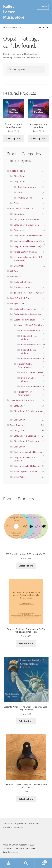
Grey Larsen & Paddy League (27, 246)
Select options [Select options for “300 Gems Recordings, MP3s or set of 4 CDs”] (26, 566)
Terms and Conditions (14, 848)
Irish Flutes (16, 276)
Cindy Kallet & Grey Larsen (26, 225)
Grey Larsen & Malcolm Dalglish (29, 241)
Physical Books (25, 198)
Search (26, 863)
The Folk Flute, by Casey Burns (28, 293)
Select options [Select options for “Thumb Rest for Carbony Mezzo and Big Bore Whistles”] (26, 799)
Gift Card (14, 271)
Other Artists (20, 266)
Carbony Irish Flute (23, 282)
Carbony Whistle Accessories (27, 314)
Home (9, 27)
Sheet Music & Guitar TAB (22, 400)
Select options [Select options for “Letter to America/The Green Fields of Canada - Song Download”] (26, 721)
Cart (41, 861)
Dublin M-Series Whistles (33, 386)
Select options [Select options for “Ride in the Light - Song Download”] (14, 138)
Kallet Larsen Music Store (14, 12)
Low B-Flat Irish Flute (21, 298)
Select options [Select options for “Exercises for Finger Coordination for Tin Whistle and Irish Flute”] (26, 643)
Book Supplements (27, 187)
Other (17, 203)
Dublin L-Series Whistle (32, 372)
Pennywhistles (17, 303)
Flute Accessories (22, 287)
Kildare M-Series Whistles (33, 344)
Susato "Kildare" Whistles (30, 325)
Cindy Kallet (20, 176)
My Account (9, 863)
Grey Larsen (19, 181)
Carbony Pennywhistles (25, 309)
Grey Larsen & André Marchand (28, 236)
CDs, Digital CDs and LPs (22, 209)
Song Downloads (18, 425)
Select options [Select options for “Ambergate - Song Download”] (38, 138)
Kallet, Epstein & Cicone (25, 252)
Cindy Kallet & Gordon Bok (26, 219)
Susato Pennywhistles (24, 320)
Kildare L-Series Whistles (33, 330)
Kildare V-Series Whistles (33, 358)
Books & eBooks (18, 171)
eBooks (21, 192)
